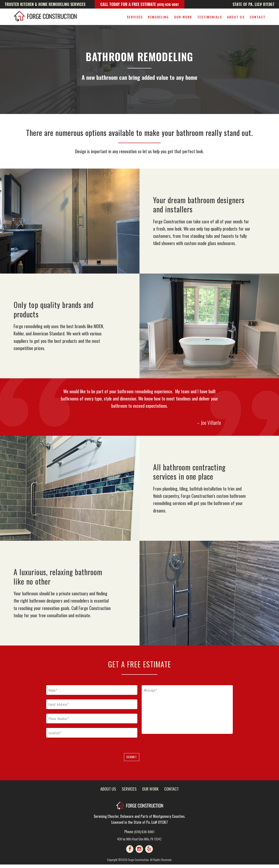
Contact (258, 17)
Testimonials (210, 17)
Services (135, 17)
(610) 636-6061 (168, 4)
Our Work (183, 17)
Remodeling (158, 17)
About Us (236, 17)
